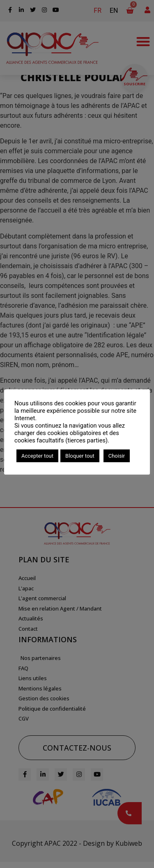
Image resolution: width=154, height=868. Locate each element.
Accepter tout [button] (37, 456)
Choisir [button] (117, 456)
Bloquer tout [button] (80, 456)
